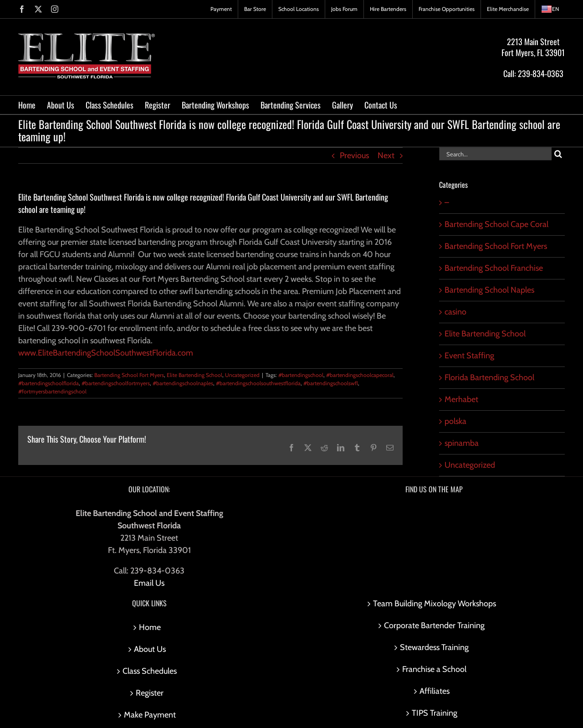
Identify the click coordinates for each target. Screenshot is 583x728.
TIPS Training (435, 713)
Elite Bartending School (194, 375)
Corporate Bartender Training (434, 625)
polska (455, 421)
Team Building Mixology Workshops (435, 604)
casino (455, 312)
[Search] (558, 154)
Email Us (149, 583)
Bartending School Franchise (494, 268)
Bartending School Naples (489, 290)
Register (150, 693)
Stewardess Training (434, 647)
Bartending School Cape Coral (496, 224)
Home (150, 627)
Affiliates (435, 691)
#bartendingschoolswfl (331, 383)
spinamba (462, 443)
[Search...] (495, 154)
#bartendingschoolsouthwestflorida (258, 383)
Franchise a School (434, 669)
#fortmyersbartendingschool (52, 391)
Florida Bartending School (489, 377)
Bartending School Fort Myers (129, 375)
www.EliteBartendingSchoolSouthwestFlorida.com (106, 353)
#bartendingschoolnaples (183, 383)
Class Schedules (150, 671)
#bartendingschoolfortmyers (116, 383)
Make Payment (150, 715)
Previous (354, 155)
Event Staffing (469, 356)
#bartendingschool (301, 375)
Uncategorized (242, 375)
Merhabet (461, 399)
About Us (150, 649)
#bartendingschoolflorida (49, 383)
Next (386, 155)
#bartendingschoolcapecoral (360, 375)
